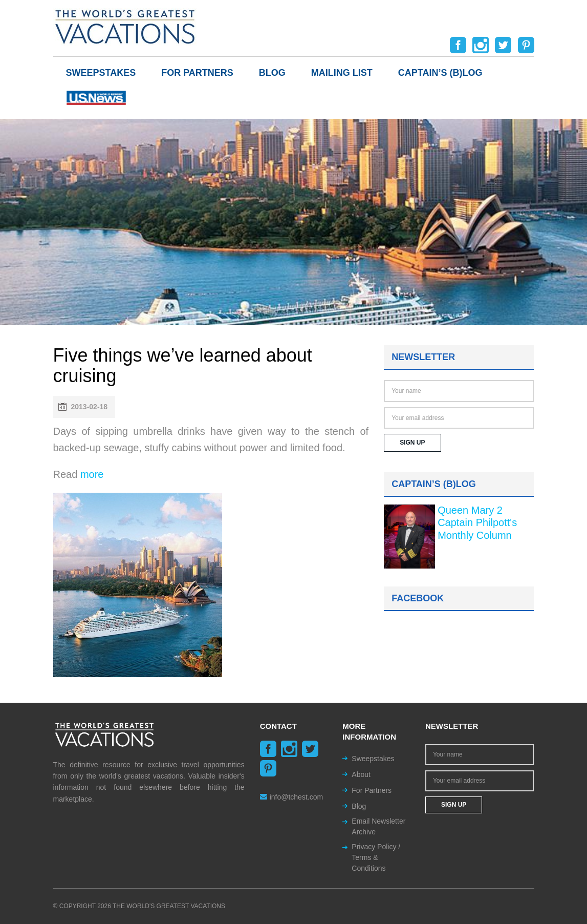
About (361, 774)
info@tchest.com (291, 797)
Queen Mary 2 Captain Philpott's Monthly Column (477, 523)
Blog (272, 73)
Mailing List (342, 73)
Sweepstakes (101, 73)
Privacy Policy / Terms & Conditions (376, 857)
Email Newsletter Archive (378, 826)
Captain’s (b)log (440, 73)
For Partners (197, 73)
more (92, 474)
